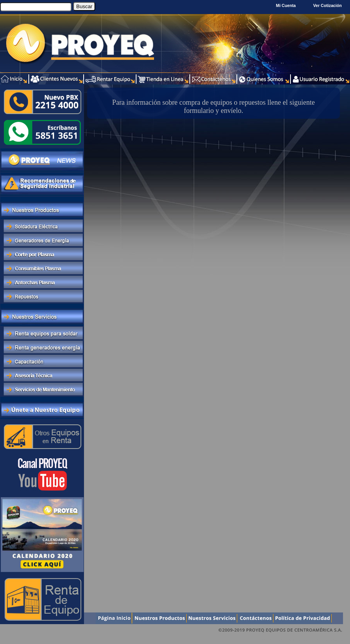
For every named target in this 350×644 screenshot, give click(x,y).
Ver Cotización (328, 5)
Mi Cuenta (286, 5)
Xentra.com (334, 640)
